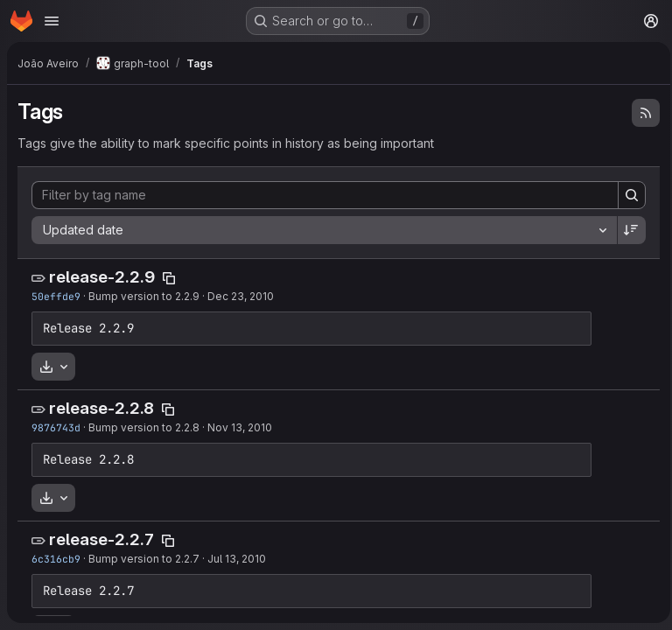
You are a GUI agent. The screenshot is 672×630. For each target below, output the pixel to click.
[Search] (626, 195)
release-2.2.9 (102, 277)
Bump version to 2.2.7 (144, 559)
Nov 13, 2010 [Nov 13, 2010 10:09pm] (240, 427)
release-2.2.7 (101, 539)
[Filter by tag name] (322, 195)
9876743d (56, 427)
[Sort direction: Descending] (626, 230)
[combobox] (322, 230)
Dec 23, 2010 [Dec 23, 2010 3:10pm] (241, 296)
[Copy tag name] (169, 278)
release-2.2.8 (101, 408)
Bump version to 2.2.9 (144, 296)
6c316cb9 (56, 559)
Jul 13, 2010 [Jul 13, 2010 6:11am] (237, 559)
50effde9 (56, 296)
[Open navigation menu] (52, 21)
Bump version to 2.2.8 (144, 427)
